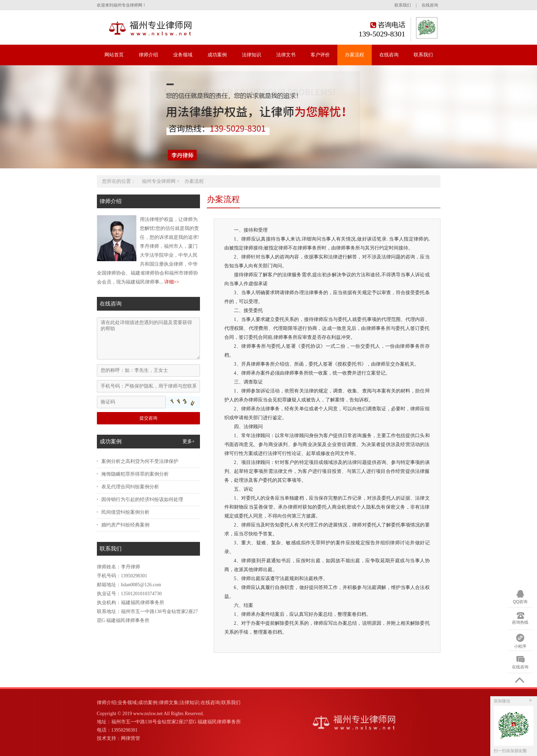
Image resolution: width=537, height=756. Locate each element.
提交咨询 (148, 418)
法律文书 (286, 55)
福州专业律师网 (159, 181)
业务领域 (183, 55)
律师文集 (169, 703)
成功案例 (217, 55)
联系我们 (403, 5)
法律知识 (251, 55)
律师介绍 (148, 55)
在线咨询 (430, 5)
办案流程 (355, 55)
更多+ (189, 441)
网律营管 (131, 738)
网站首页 (114, 55)
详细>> (172, 282)
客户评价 (320, 55)
